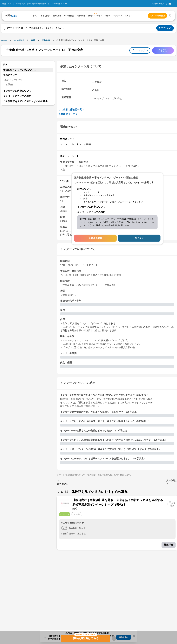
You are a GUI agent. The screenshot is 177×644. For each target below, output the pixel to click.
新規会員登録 (95, 238)
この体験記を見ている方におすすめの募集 (25, 101)
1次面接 (9, 84)
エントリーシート (14, 80)
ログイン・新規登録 (157, 16)
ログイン (139, 238)
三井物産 (46, 40)
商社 (33, 40)
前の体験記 (63, 482)
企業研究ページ (68, 114)
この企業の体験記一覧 (72, 110)
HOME (4, 40)
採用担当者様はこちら (160, 4)
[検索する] (170, 16)
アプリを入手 (165, 28)
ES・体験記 (19, 40)
